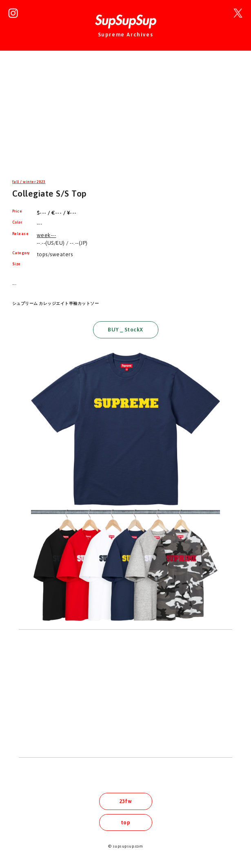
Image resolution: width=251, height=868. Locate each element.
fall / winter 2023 (29, 182)
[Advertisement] (125, 120)
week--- (46, 235)
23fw (126, 801)
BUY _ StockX (125, 330)
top (125, 822)
